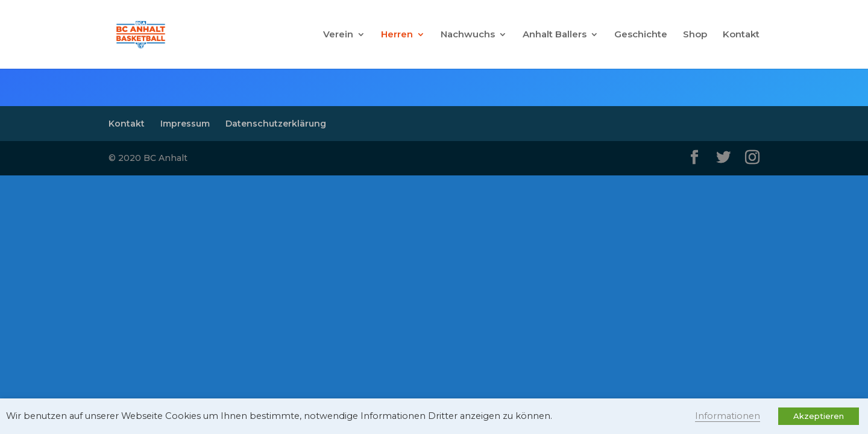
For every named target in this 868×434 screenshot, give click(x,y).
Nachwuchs (468, 35)
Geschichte (641, 35)
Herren (397, 35)
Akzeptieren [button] (819, 416)
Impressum (185, 124)
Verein (338, 35)
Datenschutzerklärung (276, 124)
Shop (695, 35)
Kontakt (741, 35)
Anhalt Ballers (555, 35)
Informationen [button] (728, 416)
